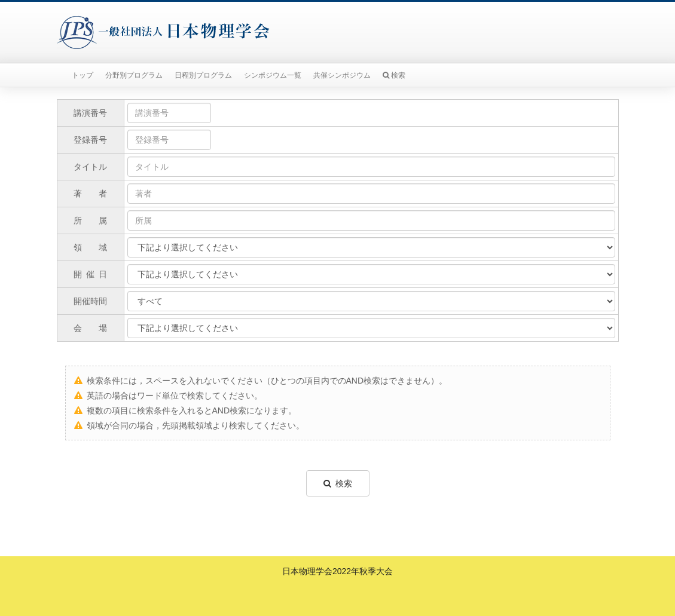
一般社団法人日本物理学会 (163, 32)
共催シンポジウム (342, 75)
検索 (394, 75)
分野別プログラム (134, 75)
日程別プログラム (203, 75)
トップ (83, 75)
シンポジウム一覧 (273, 75)
